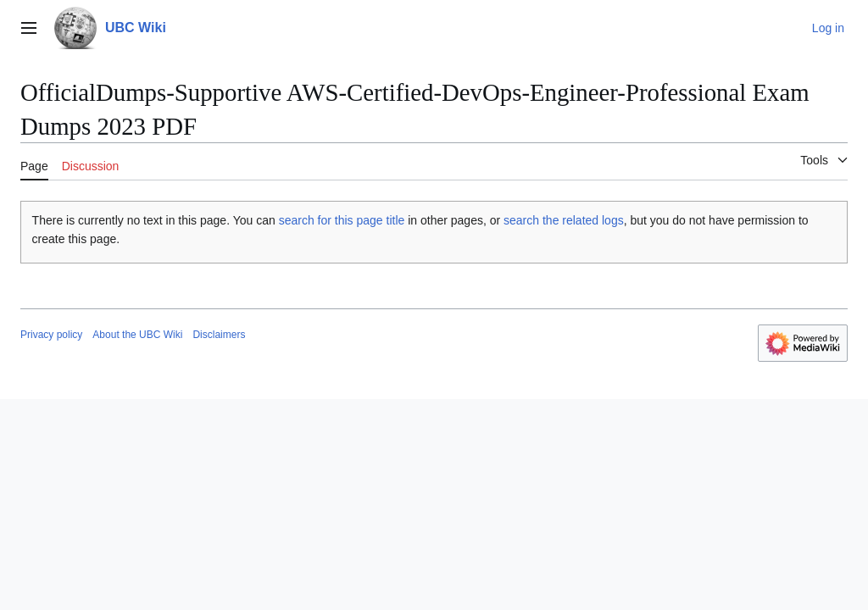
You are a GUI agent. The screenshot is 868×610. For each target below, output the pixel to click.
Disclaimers (219, 335)
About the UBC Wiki (137, 335)
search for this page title (342, 220)
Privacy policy (51, 335)
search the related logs (564, 220)
